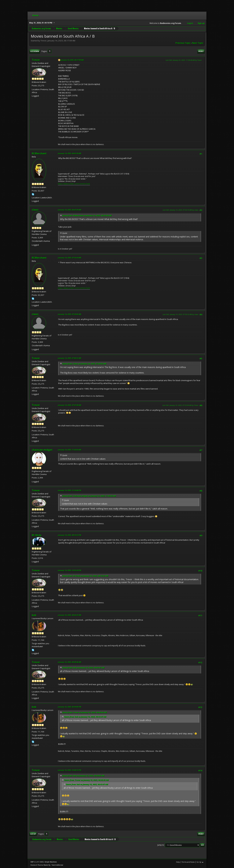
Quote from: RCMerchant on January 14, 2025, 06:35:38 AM (87, 216)
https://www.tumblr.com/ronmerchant (74, 184)
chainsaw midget (42, 450)
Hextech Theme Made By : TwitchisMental (47, 865)
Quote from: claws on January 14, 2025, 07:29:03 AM (84, 364)
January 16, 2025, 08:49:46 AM (70, 662)
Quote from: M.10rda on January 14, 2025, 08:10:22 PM (85, 576)
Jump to (161, 845)
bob (34, 615)
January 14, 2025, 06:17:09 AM (72, 60)
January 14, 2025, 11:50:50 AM (70, 450)
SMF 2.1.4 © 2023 (37, 862)
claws (35, 210)
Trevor (36, 60)
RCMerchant (39, 153)
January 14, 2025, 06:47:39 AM (70, 210)
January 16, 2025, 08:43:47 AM (70, 615)
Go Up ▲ (200, 862)
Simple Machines (51, 862)
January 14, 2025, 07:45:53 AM (70, 358)
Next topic (198, 43)
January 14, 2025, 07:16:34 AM (70, 258)
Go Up (33, 834)
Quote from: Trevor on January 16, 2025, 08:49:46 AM (85, 712)
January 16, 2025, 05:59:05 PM (70, 707)
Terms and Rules (188, 862)
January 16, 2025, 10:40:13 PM (70, 770)
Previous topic (183, 43)
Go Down (35, 51)
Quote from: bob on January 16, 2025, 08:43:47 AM (83, 668)
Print (201, 51)
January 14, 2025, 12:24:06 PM (70, 490)
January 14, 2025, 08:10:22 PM (70, 535)
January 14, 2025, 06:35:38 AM (70, 153)
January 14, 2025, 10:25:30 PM (70, 570)
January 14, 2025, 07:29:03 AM (70, 314)
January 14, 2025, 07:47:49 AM (70, 405)
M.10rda (37, 535)
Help (178, 862)
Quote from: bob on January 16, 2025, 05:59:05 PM (83, 776)
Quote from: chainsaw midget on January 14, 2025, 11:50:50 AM (89, 496)
